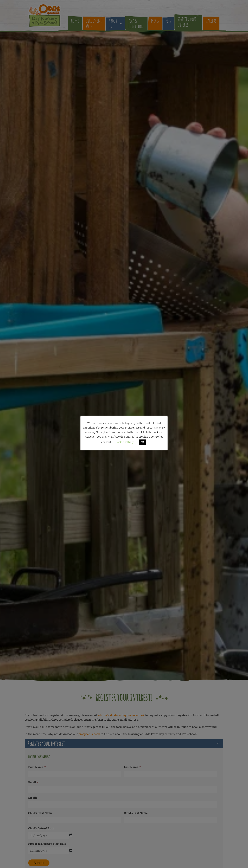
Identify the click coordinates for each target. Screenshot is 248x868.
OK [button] (142, 442)
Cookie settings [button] (125, 442)
